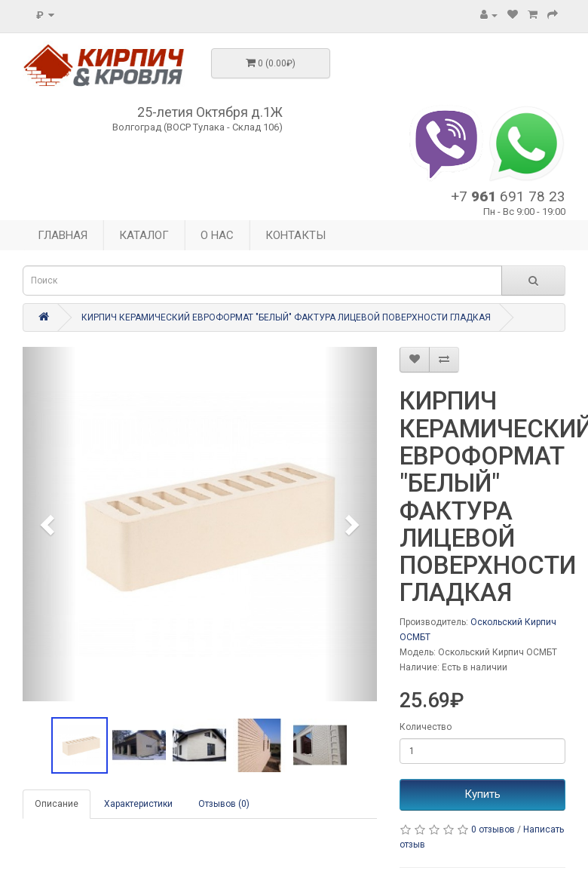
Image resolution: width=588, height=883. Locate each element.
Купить (482, 794)
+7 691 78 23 (508, 196)
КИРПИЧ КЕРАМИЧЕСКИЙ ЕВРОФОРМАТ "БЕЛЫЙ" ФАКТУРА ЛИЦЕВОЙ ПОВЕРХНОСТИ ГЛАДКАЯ (286, 317)
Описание (57, 804)
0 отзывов (493, 829)
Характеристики (138, 804)
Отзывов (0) (224, 804)
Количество (426, 727)
